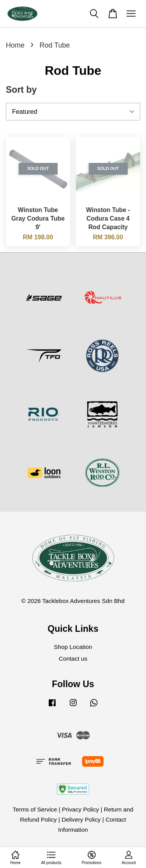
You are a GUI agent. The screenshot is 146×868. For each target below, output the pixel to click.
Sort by (21, 90)
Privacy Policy (80, 809)
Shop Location (73, 647)
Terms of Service (35, 809)
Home (15, 45)
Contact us (73, 659)
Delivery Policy (81, 819)
